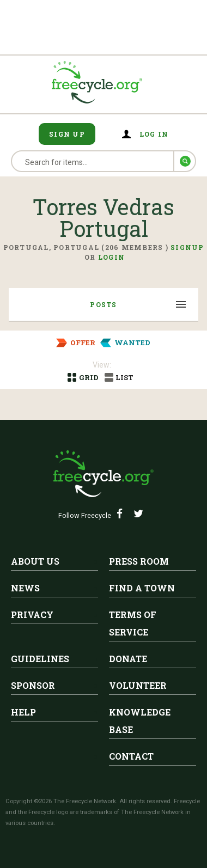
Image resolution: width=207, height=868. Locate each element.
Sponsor (33, 685)
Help (23, 712)
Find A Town (142, 588)
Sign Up (67, 134)
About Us (35, 561)
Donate (128, 659)
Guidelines (40, 659)
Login (111, 257)
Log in (154, 134)
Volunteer (138, 685)
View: (102, 365)
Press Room (139, 561)
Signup (187, 247)
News (25, 588)
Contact (131, 756)
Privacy (32, 615)
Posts (103, 304)
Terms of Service (133, 623)
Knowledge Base (140, 721)
